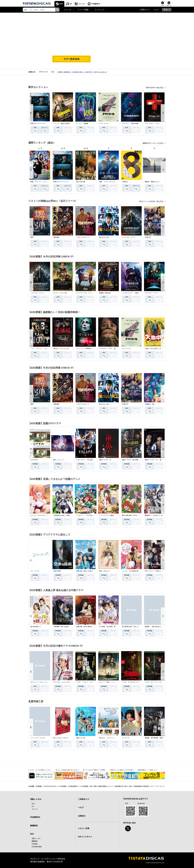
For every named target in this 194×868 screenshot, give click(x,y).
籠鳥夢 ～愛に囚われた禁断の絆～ (157, 627)
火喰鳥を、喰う (150, 404)
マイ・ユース (35, 571)
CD (71, 4)
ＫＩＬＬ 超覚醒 (82, 123)
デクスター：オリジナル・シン (64, 682)
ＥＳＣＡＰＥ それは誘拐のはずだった (90, 460)
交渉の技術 (57, 571)
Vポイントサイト (85, 837)
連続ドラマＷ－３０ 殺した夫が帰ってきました (161, 460)
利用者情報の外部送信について (144, 786)
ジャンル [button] (67, 10)
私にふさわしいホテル (61, 738)
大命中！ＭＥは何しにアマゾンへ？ (157, 349)
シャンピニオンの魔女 (107, 515)
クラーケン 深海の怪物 (130, 123)
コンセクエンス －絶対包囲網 (132, 293)
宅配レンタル (36, 838)
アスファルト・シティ (152, 123)
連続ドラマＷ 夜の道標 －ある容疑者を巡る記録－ (140, 460)
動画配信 (34, 825)
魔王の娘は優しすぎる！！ (131, 515)
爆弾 (32, 237)
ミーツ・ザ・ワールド (38, 738)
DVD (61, 4)
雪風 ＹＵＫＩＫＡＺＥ (107, 182)
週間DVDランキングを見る (153, 143)
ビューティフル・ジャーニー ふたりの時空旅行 (93, 293)
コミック (82, 4)
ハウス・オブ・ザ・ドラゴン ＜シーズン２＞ (160, 682)
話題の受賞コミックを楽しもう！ (148, 770)
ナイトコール (104, 123)
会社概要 (31, 786)
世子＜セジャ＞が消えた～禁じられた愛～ (159, 571)
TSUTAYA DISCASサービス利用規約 (55, 786)
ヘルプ (156, 10)
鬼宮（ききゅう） (105, 571)
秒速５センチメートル (38, 123)
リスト (163, 5)
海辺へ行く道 (81, 738)
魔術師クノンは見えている (154, 515)
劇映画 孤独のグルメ (152, 182)
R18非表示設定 (37, 847)
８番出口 (125, 182)
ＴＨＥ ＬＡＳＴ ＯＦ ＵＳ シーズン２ (91, 682)
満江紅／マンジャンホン (61, 349)
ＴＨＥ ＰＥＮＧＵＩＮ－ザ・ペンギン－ (136, 682)
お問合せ (82, 816)
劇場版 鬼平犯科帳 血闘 (154, 738)
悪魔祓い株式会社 (105, 293)
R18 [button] (166, 10)
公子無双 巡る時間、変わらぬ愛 (110, 627)
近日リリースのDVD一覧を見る (152, 201)
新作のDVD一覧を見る (155, 88)
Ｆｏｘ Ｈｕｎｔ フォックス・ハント (44, 349)
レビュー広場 (84, 828)
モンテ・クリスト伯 (60, 293)
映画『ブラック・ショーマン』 (41, 182)
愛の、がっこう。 (59, 460)
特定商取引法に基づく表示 (123, 786)
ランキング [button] (99, 10)
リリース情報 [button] (83, 10)
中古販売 (35, 844)
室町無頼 (56, 237)
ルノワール (126, 738)
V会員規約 (39, 786)
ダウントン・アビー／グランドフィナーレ (45, 682)
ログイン (169, 5)
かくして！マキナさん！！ (39, 515)
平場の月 (148, 237)
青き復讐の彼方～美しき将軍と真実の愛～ (136, 627)
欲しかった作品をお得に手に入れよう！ (68, 770)
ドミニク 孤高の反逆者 (61, 123)
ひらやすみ (34, 460)
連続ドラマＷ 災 (105, 460)
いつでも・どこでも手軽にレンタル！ (40, 770)
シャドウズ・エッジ (129, 237)
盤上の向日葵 (81, 182)
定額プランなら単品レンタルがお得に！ (123, 770)
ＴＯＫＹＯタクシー (83, 237)
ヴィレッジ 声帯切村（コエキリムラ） (90, 349)
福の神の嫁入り (36, 627)
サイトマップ (160, 786)
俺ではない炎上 (104, 237)
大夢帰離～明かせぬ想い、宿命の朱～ (66, 627)
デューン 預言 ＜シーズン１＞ (110, 682)
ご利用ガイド (144, 10)
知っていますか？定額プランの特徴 (94, 770)
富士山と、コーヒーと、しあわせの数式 (112, 738)
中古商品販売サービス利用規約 (78, 786)
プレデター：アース (152, 293)
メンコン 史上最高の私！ (131, 571)
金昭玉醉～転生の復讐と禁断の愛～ (88, 627)
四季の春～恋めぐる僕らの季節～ (87, 571)
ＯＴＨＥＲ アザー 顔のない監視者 (112, 349)
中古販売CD (96, 4)
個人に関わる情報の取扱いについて (102, 786)
